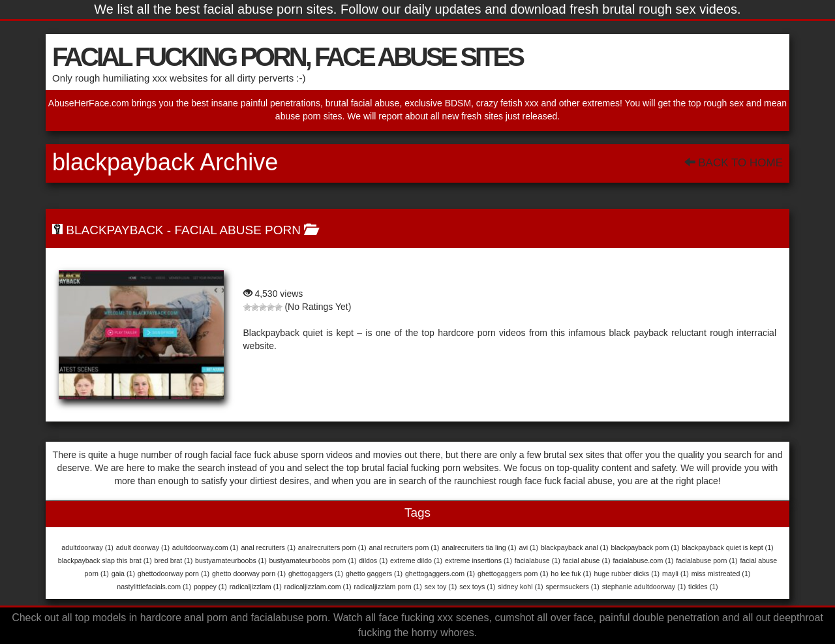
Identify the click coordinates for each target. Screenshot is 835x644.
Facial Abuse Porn (237, 230)
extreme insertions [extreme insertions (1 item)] (478, 560)
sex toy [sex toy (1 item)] (441, 587)
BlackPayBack (114, 230)
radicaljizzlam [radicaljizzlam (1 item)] (256, 587)
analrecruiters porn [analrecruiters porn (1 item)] (332, 547)
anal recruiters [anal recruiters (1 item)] (268, 547)
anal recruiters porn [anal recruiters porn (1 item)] (404, 547)
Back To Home (734, 163)
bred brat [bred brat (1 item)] (174, 560)
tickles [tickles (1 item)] (703, 587)
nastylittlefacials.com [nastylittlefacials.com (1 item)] (154, 587)
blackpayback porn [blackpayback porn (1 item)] (645, 547)
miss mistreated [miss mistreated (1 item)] (721, 574)
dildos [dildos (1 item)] (373, 560)
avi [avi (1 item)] (528, 547)
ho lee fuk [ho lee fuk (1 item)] (571, 574)
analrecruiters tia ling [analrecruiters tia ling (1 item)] (479, 547)
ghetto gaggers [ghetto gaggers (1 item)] (374, 574)
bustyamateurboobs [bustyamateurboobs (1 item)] (231, 560)
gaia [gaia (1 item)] (123, 574)
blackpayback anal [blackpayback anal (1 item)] (575, 547)
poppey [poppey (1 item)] (210, 587)
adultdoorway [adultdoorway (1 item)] (87, 547)
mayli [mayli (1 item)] (676, 574)
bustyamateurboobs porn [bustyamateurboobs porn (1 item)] (313, 560)
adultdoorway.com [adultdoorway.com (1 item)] (205, 547)
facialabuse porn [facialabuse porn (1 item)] (706, 560)
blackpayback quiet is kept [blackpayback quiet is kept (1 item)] (727, 547)
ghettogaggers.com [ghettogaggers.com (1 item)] (440, 574)
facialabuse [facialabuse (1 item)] (538, 560)
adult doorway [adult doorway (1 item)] (143, 547)
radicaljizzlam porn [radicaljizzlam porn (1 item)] (388, 587)
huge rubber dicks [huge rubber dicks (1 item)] (627, 574)
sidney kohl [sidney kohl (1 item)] (520, 587)
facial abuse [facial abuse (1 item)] (587, 560)
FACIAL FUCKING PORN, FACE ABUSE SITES (287, 57)
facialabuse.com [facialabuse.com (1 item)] (643, 560)
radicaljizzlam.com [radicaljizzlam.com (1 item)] (318, 587)
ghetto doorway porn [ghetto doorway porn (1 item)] (249, 574)
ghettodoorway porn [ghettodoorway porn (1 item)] (174, 574)
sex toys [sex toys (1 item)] (477, 587)
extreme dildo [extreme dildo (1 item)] (416, 560)
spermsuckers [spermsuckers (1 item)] (572, 587)
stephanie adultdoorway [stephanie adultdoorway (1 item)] (644, 587)
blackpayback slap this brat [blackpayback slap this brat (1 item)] (105, 560)
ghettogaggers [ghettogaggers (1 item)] (316, 574)
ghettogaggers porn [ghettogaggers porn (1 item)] (513, 574)
